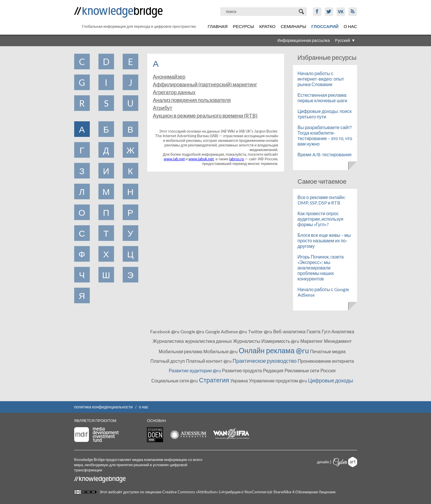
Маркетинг (311, 341)
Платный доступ (168, 361)
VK (341, 12)
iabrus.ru (237, 159)
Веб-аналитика (289, 331)
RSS (353, 12)
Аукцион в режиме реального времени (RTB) (205, 116)
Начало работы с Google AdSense (323, 292)
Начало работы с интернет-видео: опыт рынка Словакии (321, 79)
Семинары (293, 26)
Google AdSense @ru (226, 331)
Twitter (329, 12)
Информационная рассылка (304, 40)
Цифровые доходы (331, 380)
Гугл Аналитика (338, 331)
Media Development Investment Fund (96, 435)
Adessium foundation (188, 435)
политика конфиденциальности (103, 407)
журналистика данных (209, 341)
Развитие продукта (242, 370)
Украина (239, 381)
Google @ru (192, 331)
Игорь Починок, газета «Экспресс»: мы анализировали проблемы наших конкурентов (321, 268)
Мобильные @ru (221, 351)
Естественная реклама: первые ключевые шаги (322, 98)
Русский (343, 40)
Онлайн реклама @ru (274, 350)
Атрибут (163, 108)
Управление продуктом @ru (278, 381)
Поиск (302, 12)
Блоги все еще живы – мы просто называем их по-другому (324, 240)
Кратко (267, 26)
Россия (328, 370)
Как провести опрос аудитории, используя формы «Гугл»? (321, 219)
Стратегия (214, 380)
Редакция (273, 370)
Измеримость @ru (280, 341)
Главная (218, 26)
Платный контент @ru (209, 361)
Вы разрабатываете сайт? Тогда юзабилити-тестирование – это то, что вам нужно (325, 135)
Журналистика (168, 341)
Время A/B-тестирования (325, 154)
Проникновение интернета (326, 361)
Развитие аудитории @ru (195, 370)
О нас (350, 26)
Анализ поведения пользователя (192, 100)
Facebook (317, 12)
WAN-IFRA (231, 434)
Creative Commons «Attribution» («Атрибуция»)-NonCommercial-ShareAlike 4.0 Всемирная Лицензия (249, 492)
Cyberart (345, 462)
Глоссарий (325, 26)
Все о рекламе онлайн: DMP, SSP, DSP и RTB (322, 200)
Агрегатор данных (174, 92)
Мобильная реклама (181, 351)
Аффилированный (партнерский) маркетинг (205, 84)
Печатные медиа (328, 351)
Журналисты (247, 341)
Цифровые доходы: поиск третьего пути (325, 114)
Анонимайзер (169, 77)
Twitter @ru (260, 331)
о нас (144, 407)
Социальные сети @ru (175, 381)
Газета (314, 331)
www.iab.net (174, 159)
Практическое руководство (265, 361)
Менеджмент (338, 341)
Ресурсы (243, 26)
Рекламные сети (302, 370)
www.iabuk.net (201, 159)
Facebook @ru (165, 331)
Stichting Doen (155, 435)
